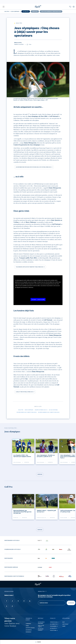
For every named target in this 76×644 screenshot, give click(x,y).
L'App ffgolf (65, 624)
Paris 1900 (35, 11)
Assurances (29, 630)
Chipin (64, 626)
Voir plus (40, 474)
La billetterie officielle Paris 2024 (24, 392)
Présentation (54, 622)
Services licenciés (30, 628)
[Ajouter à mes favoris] (15, 441)
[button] (4, 7)
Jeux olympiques (15, 11)
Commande (28, 624)
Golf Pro (7, 11)
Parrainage (28, 632)
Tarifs (27, 626)
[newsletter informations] (46, 592)
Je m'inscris (71, 603)
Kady (64, 622)
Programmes (53, 626)
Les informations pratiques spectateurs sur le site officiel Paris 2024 (33, 167)
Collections (53, 630)
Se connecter (54, 624)
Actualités (26, 11)
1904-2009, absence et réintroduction (51, 11)
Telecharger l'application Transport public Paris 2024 (30, 267)
